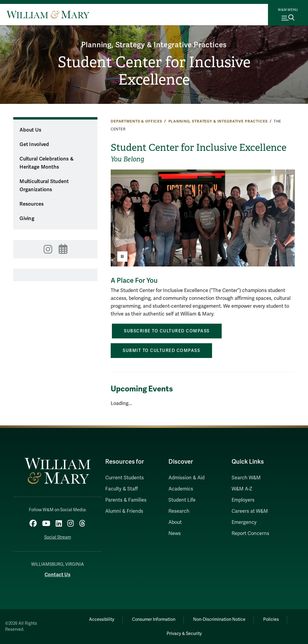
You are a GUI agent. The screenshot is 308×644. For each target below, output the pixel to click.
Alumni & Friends (124, 511)
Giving (27, 219)
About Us (30, 130)
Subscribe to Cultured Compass (167, 331)
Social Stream (58, 537)
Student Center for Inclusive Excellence (154, 71)
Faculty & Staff (122, 489)
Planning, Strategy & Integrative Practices (154, 45)
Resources (32, 204)
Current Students (125, 478)
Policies (271, 619)
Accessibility (102, 619)
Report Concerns (250, 534)
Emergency (244, 522)
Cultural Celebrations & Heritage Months (47, 163)
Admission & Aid (186, 478)
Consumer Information (154, 619)
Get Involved (34, 145)
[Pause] (122, 257)
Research (179, 511)
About (175, 522)
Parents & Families (126, 500)
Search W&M (246, 478)
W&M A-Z (242, 489)
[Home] (48, 14)
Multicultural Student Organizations (44, 186)
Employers (243, 500)
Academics (181, 489)
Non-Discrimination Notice (219, 619)
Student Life (182, 500)
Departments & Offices (136, 121)
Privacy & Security (184, 634)
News (175, 534)
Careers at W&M (250, 511)
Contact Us (57, 575)
